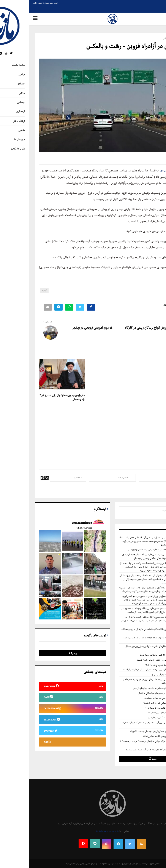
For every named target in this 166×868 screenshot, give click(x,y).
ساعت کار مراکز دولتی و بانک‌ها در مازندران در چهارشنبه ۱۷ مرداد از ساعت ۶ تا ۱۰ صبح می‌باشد (124, 681)
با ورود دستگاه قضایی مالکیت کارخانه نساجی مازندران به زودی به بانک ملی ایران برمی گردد (124, 631)
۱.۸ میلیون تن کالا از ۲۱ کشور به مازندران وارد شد (132, 655)
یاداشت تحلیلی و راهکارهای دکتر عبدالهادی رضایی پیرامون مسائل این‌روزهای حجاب (126, 648)
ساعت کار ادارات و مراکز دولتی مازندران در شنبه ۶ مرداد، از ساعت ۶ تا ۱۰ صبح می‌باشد (123, 743)
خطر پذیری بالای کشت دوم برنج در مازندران (135, 665)
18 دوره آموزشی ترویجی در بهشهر (63, 328)
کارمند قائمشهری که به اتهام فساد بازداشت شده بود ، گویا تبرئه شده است (125, 640)
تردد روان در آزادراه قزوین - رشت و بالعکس (107, 46)
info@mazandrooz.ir (78, 831)
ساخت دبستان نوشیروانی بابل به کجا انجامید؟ (134, 703)
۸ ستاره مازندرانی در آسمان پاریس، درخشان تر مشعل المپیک (127, 731)
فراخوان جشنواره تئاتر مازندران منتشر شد (136, 713)
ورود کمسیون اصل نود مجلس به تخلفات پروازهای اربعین (129, 688)
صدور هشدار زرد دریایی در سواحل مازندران (134, 698)
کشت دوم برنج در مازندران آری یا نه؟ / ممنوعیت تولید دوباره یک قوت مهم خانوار (124, 724)
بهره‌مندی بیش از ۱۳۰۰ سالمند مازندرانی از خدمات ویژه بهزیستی (126, 550)
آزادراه (15, 291)
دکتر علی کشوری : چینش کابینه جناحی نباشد (134, 736)
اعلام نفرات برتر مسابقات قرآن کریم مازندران (134, 708)
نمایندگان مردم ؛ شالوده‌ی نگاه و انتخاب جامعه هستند (130, 660)
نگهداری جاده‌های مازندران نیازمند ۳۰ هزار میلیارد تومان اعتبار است (124, 670)
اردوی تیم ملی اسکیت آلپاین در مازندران (136, 718)
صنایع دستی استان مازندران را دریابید (137, 675)
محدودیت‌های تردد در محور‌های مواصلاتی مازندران (131, 693)
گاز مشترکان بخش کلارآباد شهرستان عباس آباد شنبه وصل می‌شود (125, 750)
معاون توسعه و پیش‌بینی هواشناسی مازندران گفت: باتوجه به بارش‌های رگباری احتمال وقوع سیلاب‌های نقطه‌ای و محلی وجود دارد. (124, 556)
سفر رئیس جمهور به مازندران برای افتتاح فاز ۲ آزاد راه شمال (33, 397)
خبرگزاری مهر (138, 171)
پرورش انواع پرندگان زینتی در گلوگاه (117, 328)
